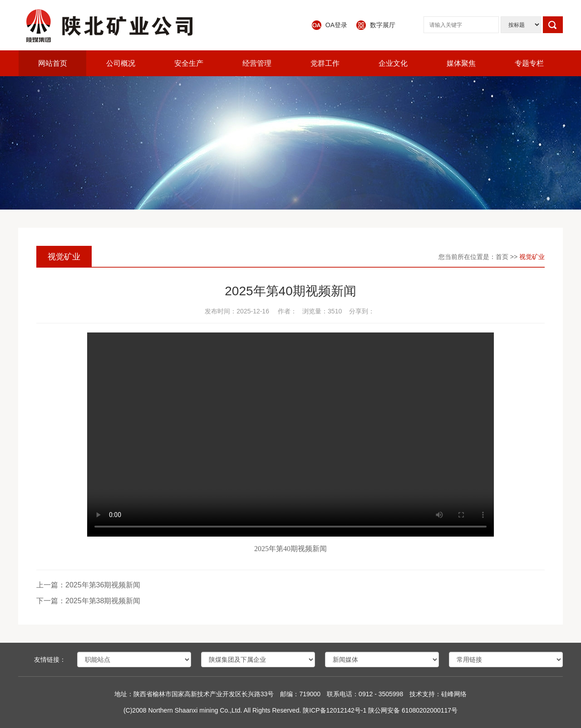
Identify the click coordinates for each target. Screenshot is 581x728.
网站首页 (53, 63)
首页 (502, 257)
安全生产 (189, 63)
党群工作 (325, 63)
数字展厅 (383, 25)
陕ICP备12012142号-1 (335, 710)
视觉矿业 (532, 257)
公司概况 (121, 63)
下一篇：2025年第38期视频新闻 (88, 601)
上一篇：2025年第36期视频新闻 (88, 585)
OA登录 (336, 25)
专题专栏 (529, 63)
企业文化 (393, 63)
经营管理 (257, 63)
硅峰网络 (454, 694)
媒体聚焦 (461, 63)
